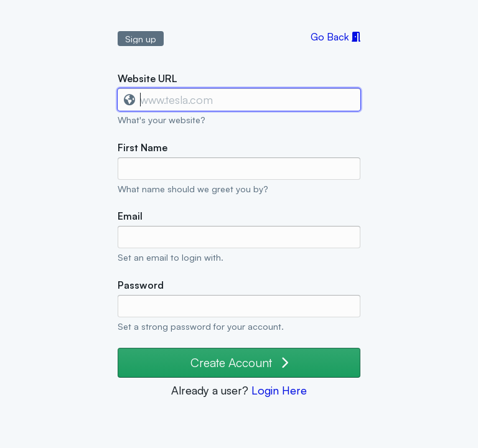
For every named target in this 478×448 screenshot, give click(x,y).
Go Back (335, 37)
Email (130, 216)
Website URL (148, 79)
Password (141, 285)
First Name (143, 148)
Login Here (279, 390)
